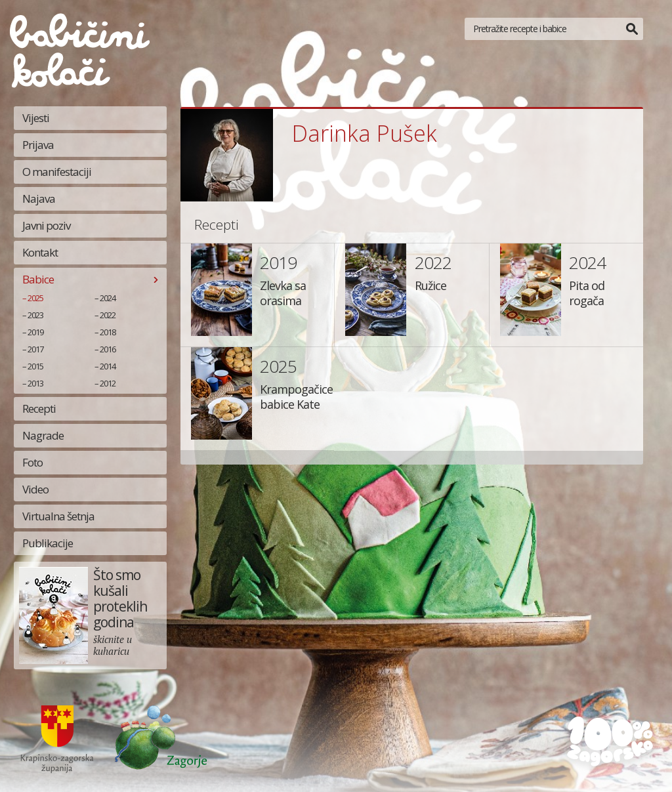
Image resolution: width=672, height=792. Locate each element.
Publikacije (48, 543)
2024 (108, 298)
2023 (35, 315)
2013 (35, 383)
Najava (39, 198)
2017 (35, 349)
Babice (38, 279)
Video (35, 489)
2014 (108, 366)
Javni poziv (46, 225)
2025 (35, 298)
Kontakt (40, 252)
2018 (108, 332)
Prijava (38, 145)
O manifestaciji (57, 172)
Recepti (39, 408)
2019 (35, 332)
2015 (35, 366)
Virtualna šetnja (58, 516)
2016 (108, 349)
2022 (108, 315)
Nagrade (43, 435)
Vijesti (36, 118)
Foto (32, 462)
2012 (108, 383)
